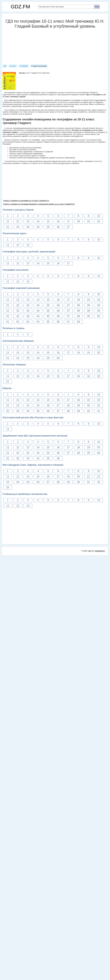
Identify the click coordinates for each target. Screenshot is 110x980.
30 (99, 305)
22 (18, 227)
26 (58, 227)
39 (88, 311)
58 (78, 322)
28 (78, 305)
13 (28, 221)
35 (48, 311)
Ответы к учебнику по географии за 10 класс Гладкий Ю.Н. (26, 201)
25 (48, 227)
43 (28, 316)
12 (18, 221)
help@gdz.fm (100, 551)
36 (58, 311)
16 (58, 221)
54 (38, 322)
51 (8, 322)
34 (38, 311)
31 (8, 311)
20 (99, 221)
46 (58, 316)
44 (38, 316)
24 (38, 227)
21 (8, 227)
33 (28, 311)
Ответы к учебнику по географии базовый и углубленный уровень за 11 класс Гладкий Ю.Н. (39, 204)
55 (48, 322)
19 (88, 221)
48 (78, 316)
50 (99, 316)
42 (18, 316)
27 (68, 227)
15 (48, 221)
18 (78, 221)
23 (28, 227)
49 (88, 316)
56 (58, 322)
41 (8, 316)
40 (99, 311)
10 (99, 216)
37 (68, 311)
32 (18, 311)
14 (38, 221)
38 (78, 311)
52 (18, 322)
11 (8, 221)
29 (88, 305)
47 (68, 316)
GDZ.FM (20, 7)
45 (48, 316)
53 (28, 322)
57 (68, 322)
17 (68, 221)
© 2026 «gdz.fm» (88, 551)
